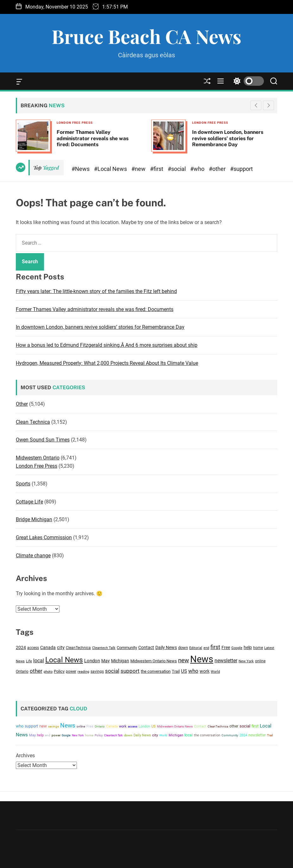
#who (198, 169)
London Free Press (75, 123)
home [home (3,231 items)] (258, 648)
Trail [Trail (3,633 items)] (176, 671)
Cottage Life (29, 502)
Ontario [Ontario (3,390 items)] (22, 671)
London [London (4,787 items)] (92, 661)
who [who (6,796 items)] (193, 671)
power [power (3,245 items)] (71, 671)
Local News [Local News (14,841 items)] (64, 660)
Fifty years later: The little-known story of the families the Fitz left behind (96, 291)
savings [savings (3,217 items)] (97, 671)
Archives (25, 756)
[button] (268, 105)
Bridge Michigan (34, 519)
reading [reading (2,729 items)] (83, 672)
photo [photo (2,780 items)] (48, 672)
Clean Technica (33, 422)
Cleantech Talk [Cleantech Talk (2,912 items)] (104, 648)
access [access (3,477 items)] (33, 648)
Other (22, 404)
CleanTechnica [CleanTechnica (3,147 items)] (78, 648)
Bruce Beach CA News (146, 36)
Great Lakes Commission (44, 537)
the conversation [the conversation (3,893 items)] (156, 671)
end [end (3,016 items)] (206, 648)
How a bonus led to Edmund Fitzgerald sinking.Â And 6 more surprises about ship (107, 345)
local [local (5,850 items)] (39, 661)
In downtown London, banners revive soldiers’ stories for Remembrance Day (228, 138)
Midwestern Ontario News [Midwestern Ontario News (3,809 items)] (154, 661)
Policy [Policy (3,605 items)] (59, 671)
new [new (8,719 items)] (184, 660)
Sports (23, 484)
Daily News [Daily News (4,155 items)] (166, 647)
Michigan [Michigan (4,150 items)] (120, 661)
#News (81, 169)
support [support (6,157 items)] (130, 671)
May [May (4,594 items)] (106, 661)
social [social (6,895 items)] (112, 671)
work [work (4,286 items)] (205, 671)
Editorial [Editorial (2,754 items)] (196, 648)
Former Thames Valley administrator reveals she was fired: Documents (93, 138)
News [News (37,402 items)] (202, 659)
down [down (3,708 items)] (183, 648)
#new (139, 169)
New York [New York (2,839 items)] (246, 661)
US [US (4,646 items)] (184, 671)
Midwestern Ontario (38, 458)
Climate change (33, 556)
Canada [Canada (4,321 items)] (48, 647)
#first (157, 169)
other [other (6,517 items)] (36, 671)
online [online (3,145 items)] (260, 661)
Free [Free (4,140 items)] (226, 647)
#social (177, 169)
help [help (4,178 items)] (248, 647)
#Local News (111, 169)
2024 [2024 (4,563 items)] (21, 648)
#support (241, 169)
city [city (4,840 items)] (61, 647)
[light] (247, 81)
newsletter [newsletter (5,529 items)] (226, 661)
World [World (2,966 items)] (215, 671)
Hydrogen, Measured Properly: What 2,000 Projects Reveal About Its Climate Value (107, 363)
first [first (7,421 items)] (215, 647)
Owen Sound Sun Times (43, 440)
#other (218, 169)
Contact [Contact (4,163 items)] (146, 647)
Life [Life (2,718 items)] (29, 661)
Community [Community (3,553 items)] (127, 648)
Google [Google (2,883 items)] (237, 648)
